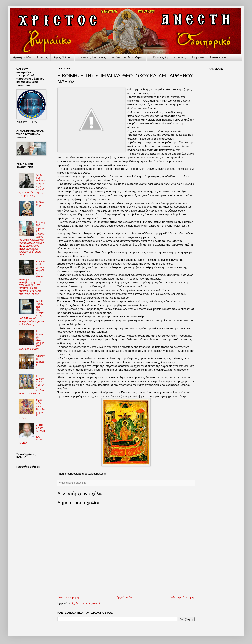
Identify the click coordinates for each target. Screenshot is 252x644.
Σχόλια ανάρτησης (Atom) (86, 603)
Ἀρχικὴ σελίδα (22, 57)
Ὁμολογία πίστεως (40, 360)
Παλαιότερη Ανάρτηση (182, 597)
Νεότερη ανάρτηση (69, 597)
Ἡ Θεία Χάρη (40, 204)
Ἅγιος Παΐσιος (62, 57)
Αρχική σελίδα (124, 597)
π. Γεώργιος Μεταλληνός (128, 57)
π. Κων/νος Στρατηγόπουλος (168, 57)
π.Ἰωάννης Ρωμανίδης (92, 57)
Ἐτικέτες (42, 57)
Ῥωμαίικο (198, 57)
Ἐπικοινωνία (218, 57)
